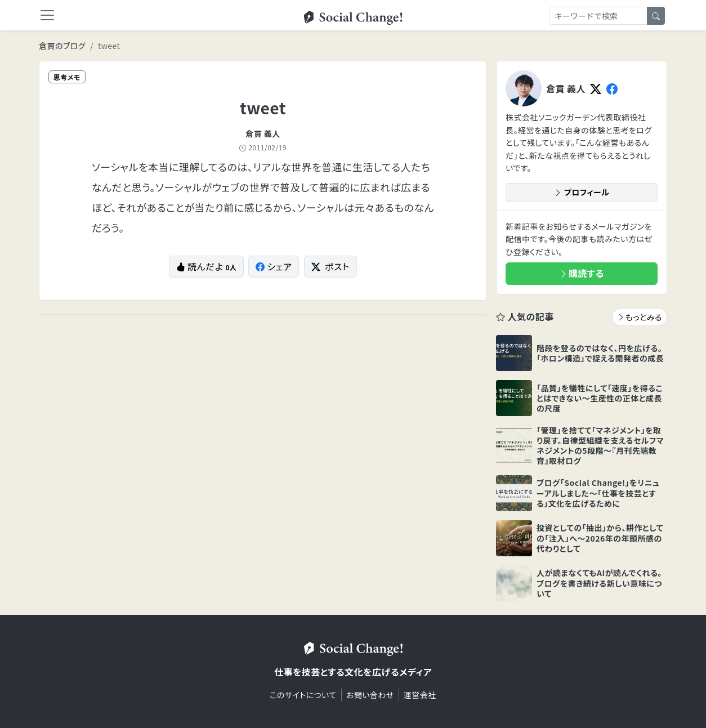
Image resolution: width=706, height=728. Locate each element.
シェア (274, 266)
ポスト (330, 266)
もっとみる (640, 317)
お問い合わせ (370, 695)
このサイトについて (303, 695)
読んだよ (206, 266)
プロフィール (582, 192)
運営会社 (420, 695)
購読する (582, 273)
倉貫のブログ (62, 46)
